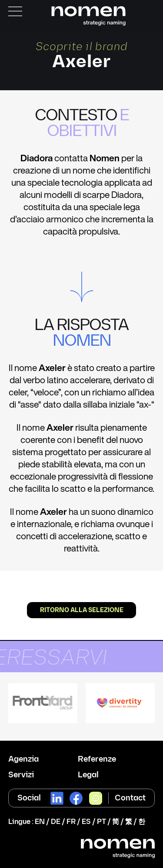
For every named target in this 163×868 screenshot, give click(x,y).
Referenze (97, 759)
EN (40, 822)
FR (71, 822)
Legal (88, 775)
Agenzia (23, 759)
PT (101, 822)
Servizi (21, 775)
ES (86, 822)
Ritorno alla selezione (82, 610)
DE (56, 822)
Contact (130, 798)
